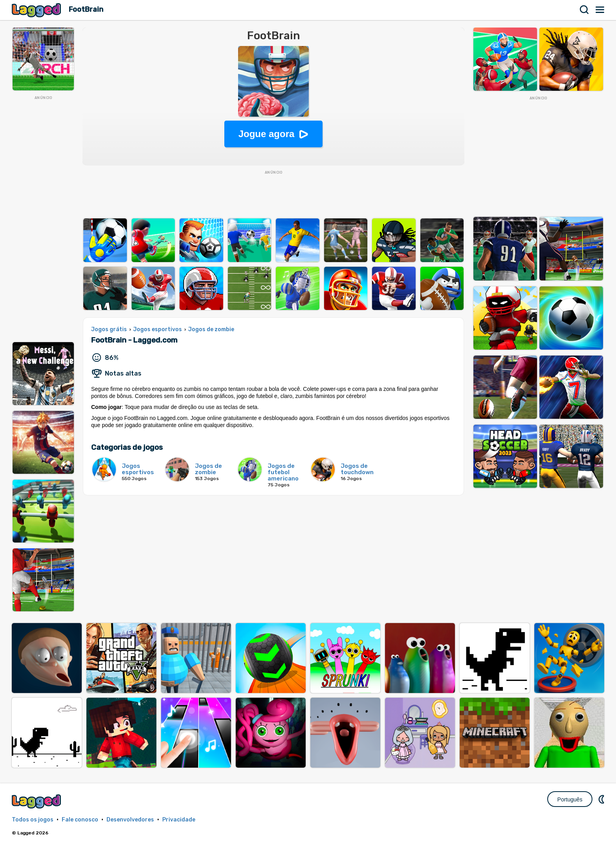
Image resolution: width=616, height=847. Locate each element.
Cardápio (600, 10)
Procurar (585, 10)
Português (570, 799)
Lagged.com (37, 801)
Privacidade (179, 820)
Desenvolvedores (130, 820)
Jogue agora (267, 134)
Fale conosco (80, 820)
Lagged (37, 10)
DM (602, 799)
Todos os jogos (33, 820)
